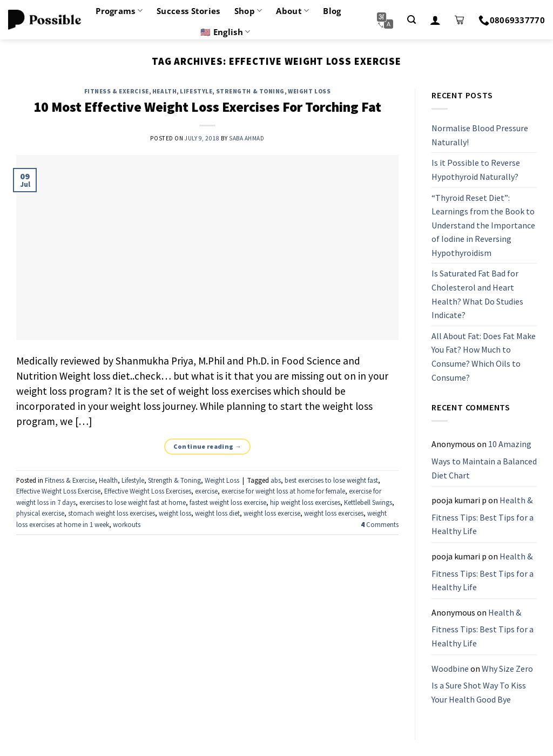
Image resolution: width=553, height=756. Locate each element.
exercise (206, 491)
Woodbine (450, 669)
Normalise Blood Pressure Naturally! (480, 135)
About (292, 11)
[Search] (412, 20)
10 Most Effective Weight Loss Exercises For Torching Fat (207, 107)
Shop (248, 11)
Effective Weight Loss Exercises (148, 491)
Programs (119, 11)
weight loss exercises (334, 513)
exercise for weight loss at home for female (283, 491)
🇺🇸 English (225, 32)
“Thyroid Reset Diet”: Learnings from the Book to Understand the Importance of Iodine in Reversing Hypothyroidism (483, 225)
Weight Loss (309, 91)
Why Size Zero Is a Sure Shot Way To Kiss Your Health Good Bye (482, 684)
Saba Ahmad (247, 138)
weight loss (175, 513)
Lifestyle (196, 91)
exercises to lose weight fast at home (133, 502)
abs (276, 480)
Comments (380, 524)
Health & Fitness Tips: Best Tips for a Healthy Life (483, 515)
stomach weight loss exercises (112, 513)
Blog (332, 11)
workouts (127, 524)
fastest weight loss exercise (228, 502)
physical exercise (40, 513)
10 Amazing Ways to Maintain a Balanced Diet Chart (484, 460)
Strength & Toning (251, 91)
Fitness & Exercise (117, 91)
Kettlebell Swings (368, 502)
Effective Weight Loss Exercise (58, 491)
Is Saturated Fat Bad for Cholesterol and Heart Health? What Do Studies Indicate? (477, 295)
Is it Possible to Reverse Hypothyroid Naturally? (476, 170)
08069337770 (512, 20)
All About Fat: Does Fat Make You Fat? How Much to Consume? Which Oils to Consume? (484, 357)
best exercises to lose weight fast (331, 480)
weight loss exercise (272, 513)
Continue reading (208, 446)
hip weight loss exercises (305, 502)
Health (164, 91)
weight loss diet (217, 513)
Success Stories (188, 11)
